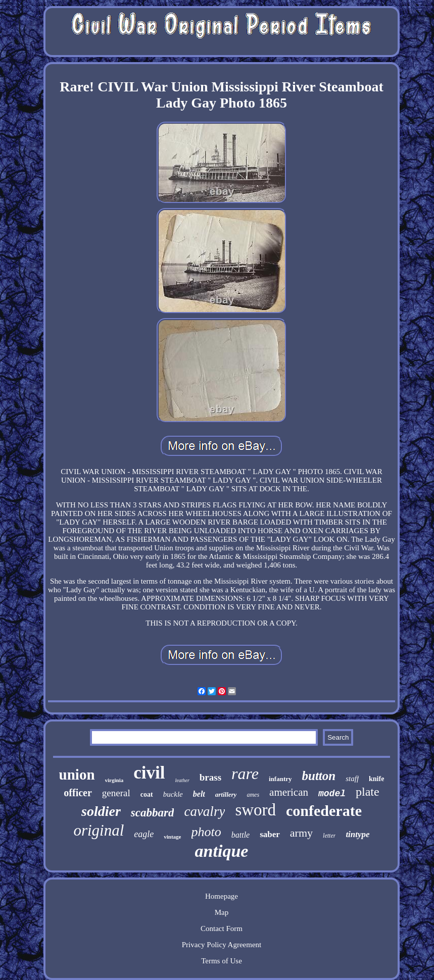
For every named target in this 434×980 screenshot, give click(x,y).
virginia (114, 780)
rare (245, 773)
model (332, 794)
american (289, 792)
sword (255, 810)
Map (222, 912)
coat (147, 794)
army (301, 833)
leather (182, 780)
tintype (357, 834)
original (99, 830)
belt (199, 794)
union (77, 775)
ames (253, 795)
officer (78, 793)
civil (149, 773)
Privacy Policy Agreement (222, 945)
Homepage (222, 896)
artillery (226, 794)
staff (352, 779)
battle (240, 835)
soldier (101, 811)
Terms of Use (222, 961)
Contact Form (222, 929)
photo (206, 832)
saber (270, 834)
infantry (280, 779)
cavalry (204, 811)
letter (329, 836)
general (116, 793)
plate (368, 792)
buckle (173, 794)
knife (376, 779)
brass (210, 777)
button (319, 776)
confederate (324, 811)
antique (222, 851)
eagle (144, 834)
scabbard (153, 813)
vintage (172, 837)
